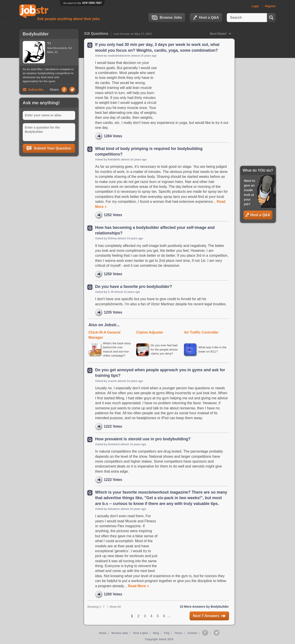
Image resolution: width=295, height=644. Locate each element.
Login (255, 6)
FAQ (167, 633)
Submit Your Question (49, 148)
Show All (115, 607)
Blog (156, 633)
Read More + (138, 586)
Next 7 (209, 616)
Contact (192, 633)
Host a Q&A (206, 18)
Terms (178, 633)
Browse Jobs (167, 18)
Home (103, 633)
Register (270, 6)
